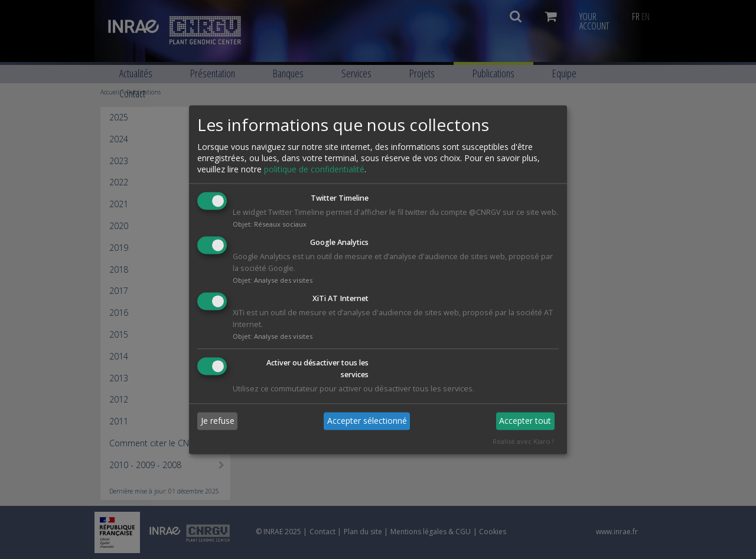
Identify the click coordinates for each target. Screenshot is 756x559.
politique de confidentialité (314, 170)
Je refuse (218, 421)
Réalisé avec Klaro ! (523, 441)
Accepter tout (525, 421)
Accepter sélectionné (367, 421)
